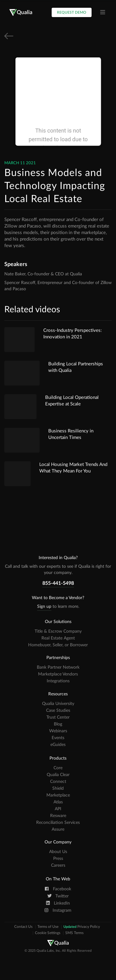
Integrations (58, 681)
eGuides (58, 745)
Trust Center (58, 717)
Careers (58, 865)
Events (58, 738)
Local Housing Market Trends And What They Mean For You (73, 468)
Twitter (58, 896)
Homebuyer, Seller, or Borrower (58, 645)
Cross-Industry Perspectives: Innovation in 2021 (73, 334)
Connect (58, 782)
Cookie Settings (48, 933)
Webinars (58, 731)
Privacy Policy (82, 927)
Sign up (44, 607)
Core (58, 768)
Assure (58, 829)
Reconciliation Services (58, 823)
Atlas (58, 802)
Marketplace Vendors (58, 674)
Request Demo (72, 12)
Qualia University (58, 704)
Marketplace (58, 795)
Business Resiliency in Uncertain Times (71, 434)
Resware (58, 816)
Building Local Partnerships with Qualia (76, 367)
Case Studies (58, 711)
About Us (58, 852)
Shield (58, 788)
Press (58, 859)
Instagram (58, 910)
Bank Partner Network (58, 667)
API (58, 809)
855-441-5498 (58, 583)
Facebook (58, 889)
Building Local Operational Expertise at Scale (72, 401)
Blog (58, 724)
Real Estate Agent (58, 638)
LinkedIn (58, 903)
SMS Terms (74, 933)
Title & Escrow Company (58, 631)
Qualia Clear (58, 775)
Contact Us (23, 927)
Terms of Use (48, 927)
